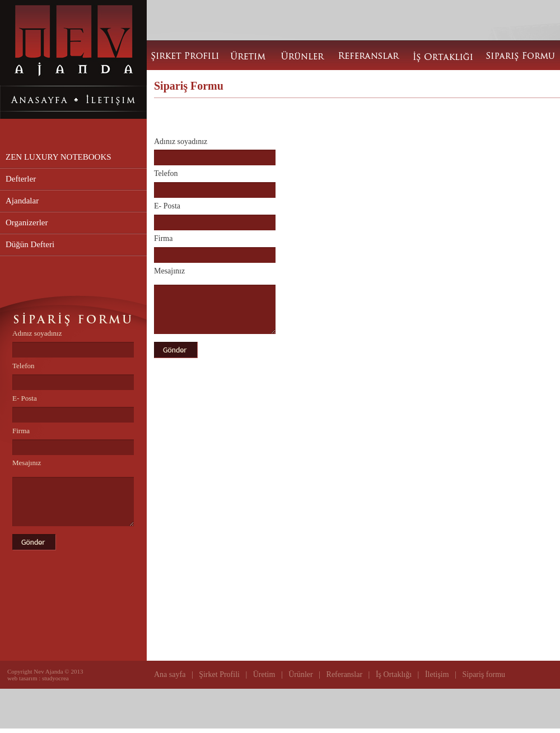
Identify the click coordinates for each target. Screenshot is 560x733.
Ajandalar (22, 201)
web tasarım (23, 678)
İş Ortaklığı (393, 674)
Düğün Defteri (30, 244)
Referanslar (343, 674)
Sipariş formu (484, 674)
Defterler (21, 179)
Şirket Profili (219, 674)
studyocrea (55, 678)
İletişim (437, 674)
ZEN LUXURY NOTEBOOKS (59, 157)
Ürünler (301, 674)
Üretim (264, 674)
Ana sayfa (171, 674)
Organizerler (27, 222)
